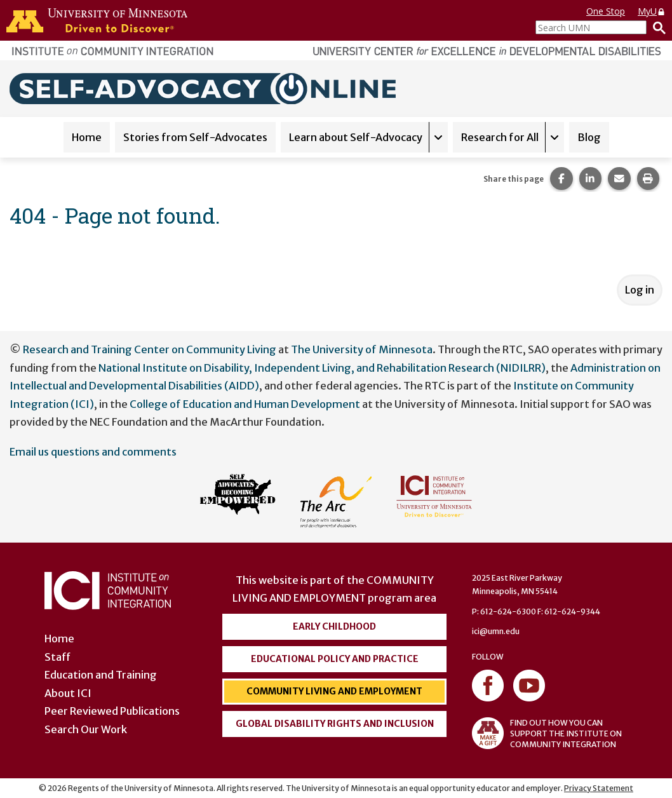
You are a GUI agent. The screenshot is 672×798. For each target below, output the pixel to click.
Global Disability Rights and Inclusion (335, 724)
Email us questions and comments (93, 452)
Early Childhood (334, 626)
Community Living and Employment (334, 691)
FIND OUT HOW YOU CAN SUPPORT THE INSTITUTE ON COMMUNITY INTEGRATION (547, 733)
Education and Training (101, 675)
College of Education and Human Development (245, 404)
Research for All (500, 137)
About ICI (68, 693)
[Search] (656, 27)
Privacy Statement (599, 788)
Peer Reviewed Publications (112, 711)
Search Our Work (86, 729)
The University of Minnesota (362, 349)
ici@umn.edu (496, 631)
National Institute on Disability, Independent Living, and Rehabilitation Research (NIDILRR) (322, 368)
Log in (640, 290)
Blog (589, 137)
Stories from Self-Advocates (195, 137)
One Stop (606, 11)
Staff (57, 657)
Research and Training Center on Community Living (150, 349)
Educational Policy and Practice (335, 659)
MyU (652, 11)
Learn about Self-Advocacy (356, 137)
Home (87, 137)
